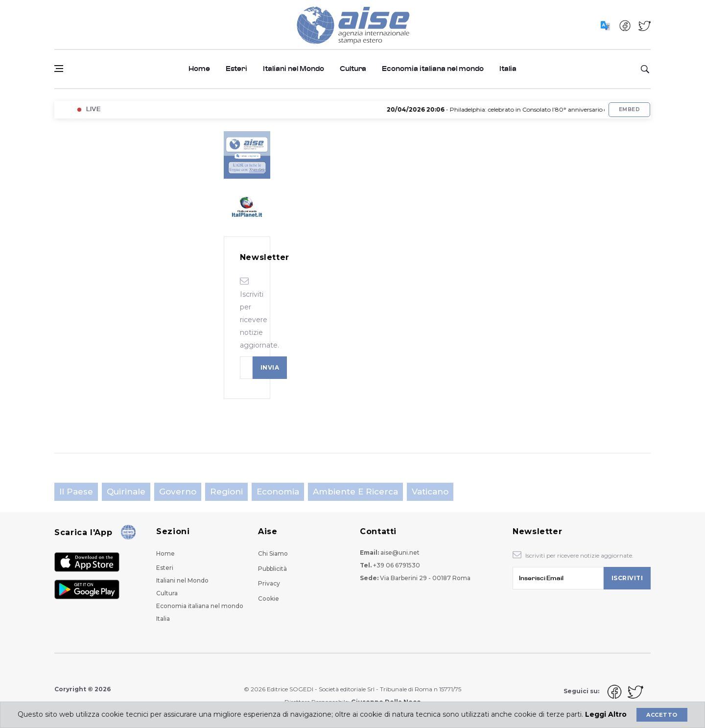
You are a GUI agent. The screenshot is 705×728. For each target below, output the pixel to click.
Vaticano (430, 492)
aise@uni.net (400, 552)
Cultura (353, 69)
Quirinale (126, 492)
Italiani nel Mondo (294, 69)
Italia (508, 69)
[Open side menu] (59, 69)
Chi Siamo (273, 553)
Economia (278, 492)
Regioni (226, 492)
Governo (178, 492)
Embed (629, 109)
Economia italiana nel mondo (433, 69)
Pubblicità (272, 569)
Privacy (269, 583)
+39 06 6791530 (397, 565)
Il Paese (76, 492)
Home (199, 69)
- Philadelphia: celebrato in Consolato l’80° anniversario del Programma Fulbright (539, 109)
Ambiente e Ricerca (355, 492)
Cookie (269, 599)
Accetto (662, 715)
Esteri (236, 69)
